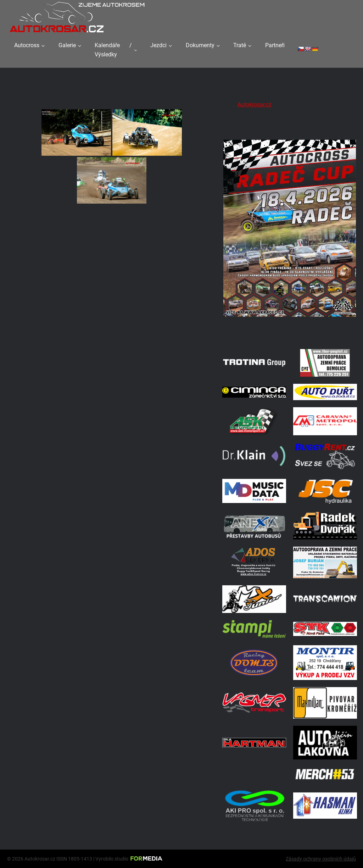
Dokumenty (200, 45)
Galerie (67, 45)
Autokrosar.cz (255, 104)
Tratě (240, 45)
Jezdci (158, 45)
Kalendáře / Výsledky (113, 50)
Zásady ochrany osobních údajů (321, 859)
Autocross (27, 45)
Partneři (275, 45)
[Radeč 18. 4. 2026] (290, 333)
